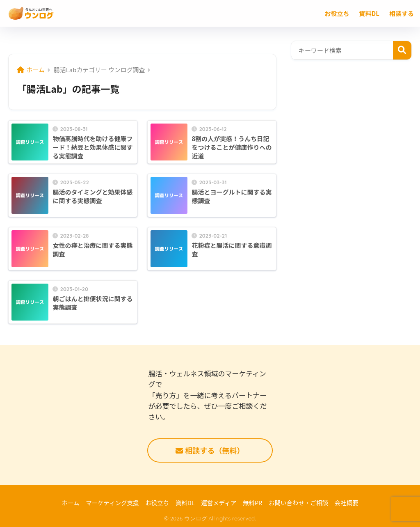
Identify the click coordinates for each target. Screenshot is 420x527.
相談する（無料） (210, 450)
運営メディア (219, 503)
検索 (402, 50)
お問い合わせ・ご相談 (298, 503)
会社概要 (347, 503)
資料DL (185, 503)
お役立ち (157, 503)
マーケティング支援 (112, 503)
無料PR (252, 503)
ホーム (70, 503)
